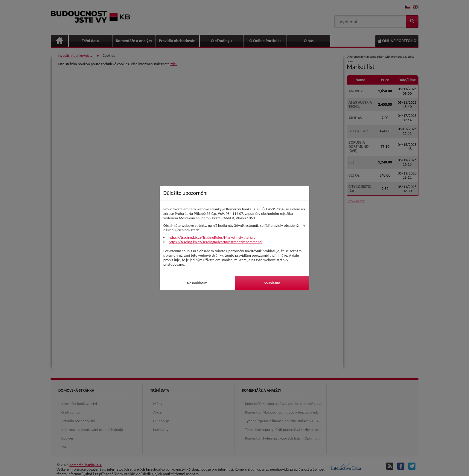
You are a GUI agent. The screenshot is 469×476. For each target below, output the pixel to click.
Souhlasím (272, 283)
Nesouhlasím (197, 283)
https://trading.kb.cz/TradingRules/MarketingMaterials (212, 237)
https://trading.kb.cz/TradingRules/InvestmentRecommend (215, 242)
